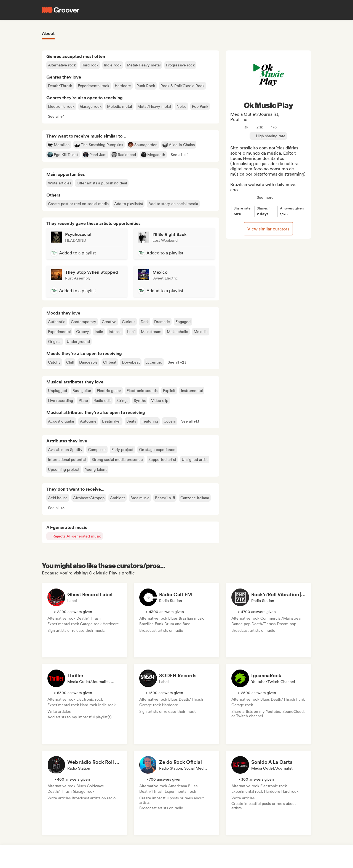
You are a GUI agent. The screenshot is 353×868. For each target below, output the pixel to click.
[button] (56, 116)
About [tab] (48, 33)
